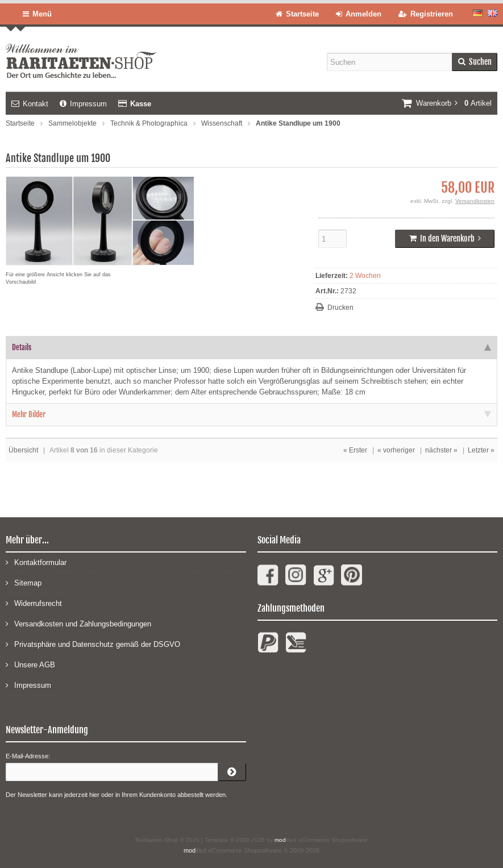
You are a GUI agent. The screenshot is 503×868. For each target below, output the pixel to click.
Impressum (83, 104)
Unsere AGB (30, 664)
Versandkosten (475, 201)
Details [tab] (251, 347)
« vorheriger (396, 450)
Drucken (340, 308)
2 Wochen (365, 276)
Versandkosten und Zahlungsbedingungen (78, 623)
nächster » (441, 450)
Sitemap (24, 582)
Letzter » (481, 450)
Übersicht (23, 450)
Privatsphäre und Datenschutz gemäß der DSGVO (93, 644)
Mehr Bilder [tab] (251, 414)
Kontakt (30, 104)
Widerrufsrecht (34, 603)
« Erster (355, 450)
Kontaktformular (36, 562)
